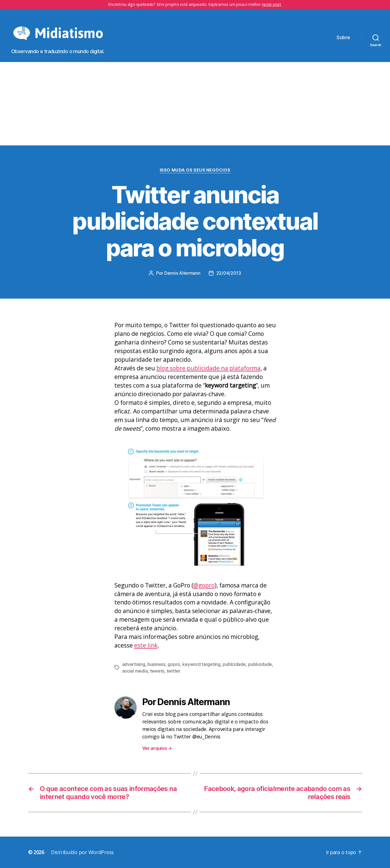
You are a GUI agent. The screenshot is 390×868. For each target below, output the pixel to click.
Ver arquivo (157, 748)
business (156, 664)
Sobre (343, 37)
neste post (272, 4)
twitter (174, 671)
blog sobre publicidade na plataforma (209, 368)
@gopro (204, 585)
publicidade (260, 664)
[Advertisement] (195, 104)
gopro (174, 664)
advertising (134, 664)
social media (135, 671)
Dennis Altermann (182, 273)
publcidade (234, 664)
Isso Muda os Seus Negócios (195, 170)
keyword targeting (201, 664)
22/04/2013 (229, 273)
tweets (157, 671)
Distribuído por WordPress (82, 852)
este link (146, 645)
